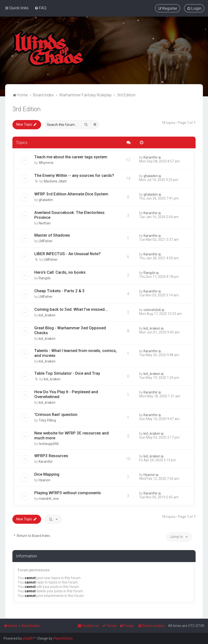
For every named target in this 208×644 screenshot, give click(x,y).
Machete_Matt (55, 181)
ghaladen (151, 176)
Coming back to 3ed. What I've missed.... (71, 309)
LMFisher (46, 241)
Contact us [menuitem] (88, 626)
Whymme (46, 162)
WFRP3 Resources (51, 455)
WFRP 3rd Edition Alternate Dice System (71, 194)
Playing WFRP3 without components (68, 493)
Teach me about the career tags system (71, 157)
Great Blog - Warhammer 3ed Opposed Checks (70, 330)
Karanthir (151, 157)
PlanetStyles (63, 638)
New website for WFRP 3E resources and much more (72, 435)
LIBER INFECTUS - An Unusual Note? (68, 253)
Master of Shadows (52, 235)
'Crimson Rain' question (56, 414)
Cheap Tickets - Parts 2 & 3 (59, 291)
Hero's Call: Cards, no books (60, 272)
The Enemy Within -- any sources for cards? (74, 175)
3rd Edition (27, 109)
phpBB (28, 638)
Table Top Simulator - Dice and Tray (67, 373)
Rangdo (45, 278)
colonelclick (152, 310)
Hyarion (45, 480)
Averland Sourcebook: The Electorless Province (69, 215)
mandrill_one (49, 498)
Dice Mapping (47, 474)
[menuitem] (41, 8)
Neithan (45, 223)
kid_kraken (47, 315)
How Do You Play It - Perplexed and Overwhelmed (66, 394)
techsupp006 (49, 443)
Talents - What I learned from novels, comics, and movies (76, 353)
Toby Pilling (47, 420)
